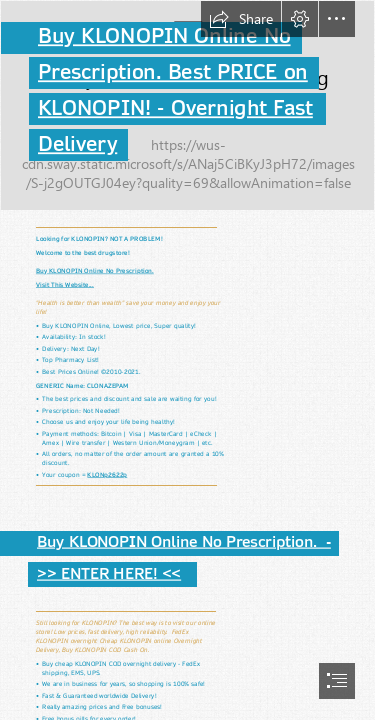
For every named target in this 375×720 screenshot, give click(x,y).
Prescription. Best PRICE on (173, 72)
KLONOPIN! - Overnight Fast (175, 108)
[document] (187, 360)
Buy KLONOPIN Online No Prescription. (95, 270)
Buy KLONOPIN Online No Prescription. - (184, 542)
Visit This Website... (65, 284)
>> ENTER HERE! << (109, 573)
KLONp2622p (107, 474)
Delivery (77, 144)
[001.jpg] (187, 105)
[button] (241, 19)
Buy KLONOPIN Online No (164, 36)
